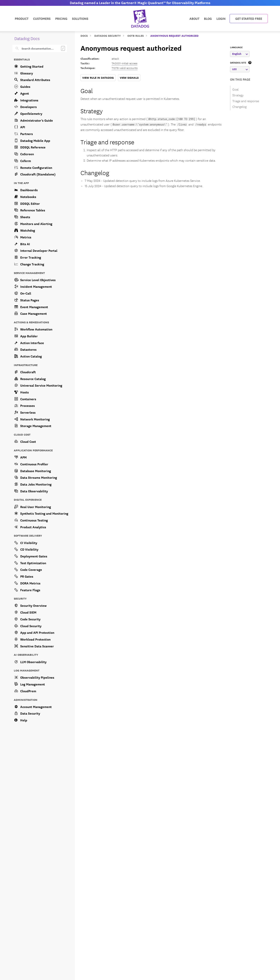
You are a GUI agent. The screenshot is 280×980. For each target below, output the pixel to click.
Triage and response (107, 142)
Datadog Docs (27, 38)
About (194, 18)
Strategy (92, 110)
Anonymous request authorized (174, 35)
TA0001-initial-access (124, 63)
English (240, 54)
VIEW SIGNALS (129, 78)
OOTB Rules (136, 35)
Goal (87, 90)
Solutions (80, 18)
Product (22, 18)
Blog (208, 18)
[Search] (42, 48)
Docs (84, 35)
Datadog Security (108, 35)
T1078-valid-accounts (125, 68)
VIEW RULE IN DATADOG (98, 78)
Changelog (95, 172)
